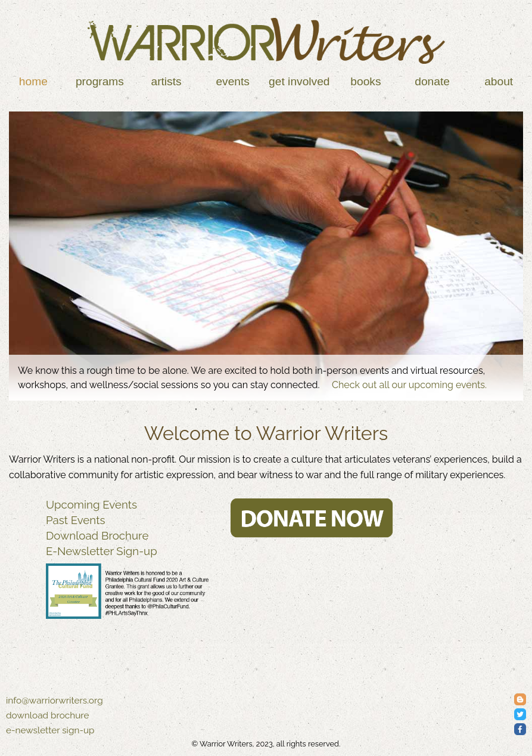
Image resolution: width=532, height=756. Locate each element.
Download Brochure (97, 535)
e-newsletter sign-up (50, 730)
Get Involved (299, 81)
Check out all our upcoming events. (409, 385)
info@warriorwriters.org (55, 701)
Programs (100, 81)
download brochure (47, 715)
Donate (432, 81)
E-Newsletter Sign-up (102, 551)
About (499, 81)
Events (233, 81)
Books (365, 81)
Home (33, 81)
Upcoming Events (91, 504)
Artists (166, 81)
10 (357, 410)
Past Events (76, 520)
